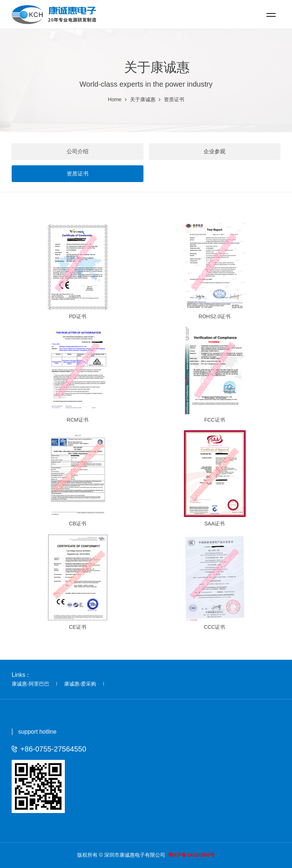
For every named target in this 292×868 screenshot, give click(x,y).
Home (115, 99)
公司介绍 (78, 151)
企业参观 (214, 151)
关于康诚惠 (143, 99)
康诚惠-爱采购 (80, 684)
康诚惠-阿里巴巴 (30, 684)
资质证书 (174, 99)
